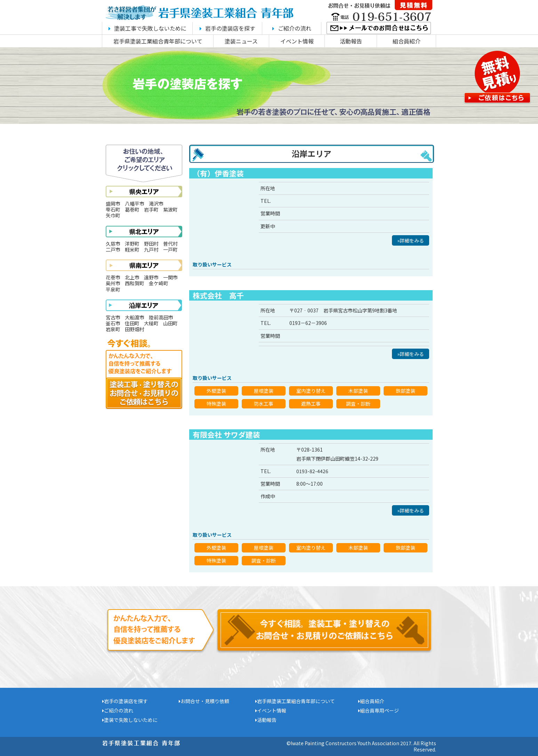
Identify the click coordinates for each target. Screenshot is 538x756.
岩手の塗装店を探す (227, 28)
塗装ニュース (241, 41)
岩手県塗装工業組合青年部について (158, 41)
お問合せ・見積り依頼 (204, 701)
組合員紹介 (407, 41)
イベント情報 (297, 41)
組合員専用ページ (379, 710)
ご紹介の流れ (292, 28)
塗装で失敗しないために (130, 720)
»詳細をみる (411, 240)
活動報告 (351, 41)
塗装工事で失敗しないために (147, 28)
